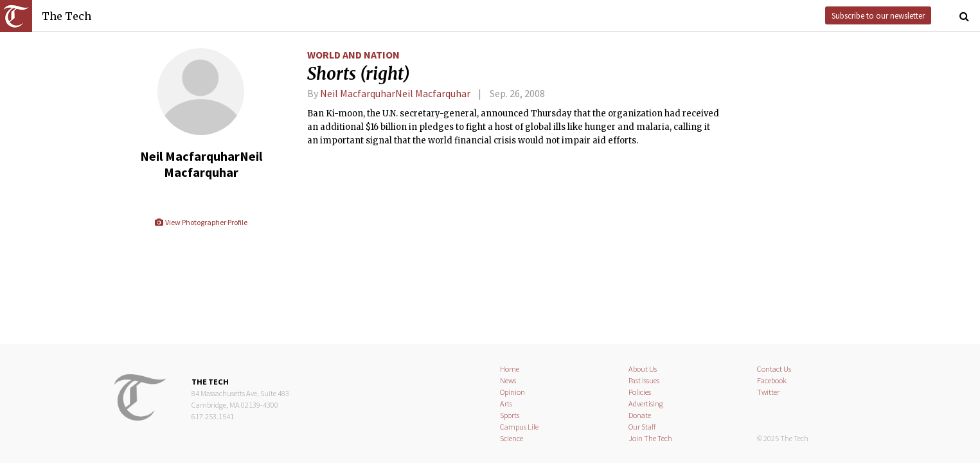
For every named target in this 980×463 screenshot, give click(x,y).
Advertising (646, 404)
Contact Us (774, 369)
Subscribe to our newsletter (878, 15)
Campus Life (519, 427)
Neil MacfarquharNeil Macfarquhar (395, 93)
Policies (640, 392)
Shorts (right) (359, 74)
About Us (643, 369)
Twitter (768, 392)
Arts (506, 404)
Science (512, 438)
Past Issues (644, 380)
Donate (640, 415)
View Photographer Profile (201, 222)
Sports (510, 415)
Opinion (512, 392)
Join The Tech (650, 438)
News (508, 380)
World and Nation (353, 55)
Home (510, 369)
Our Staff (642, 427)
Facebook (772, 380)
